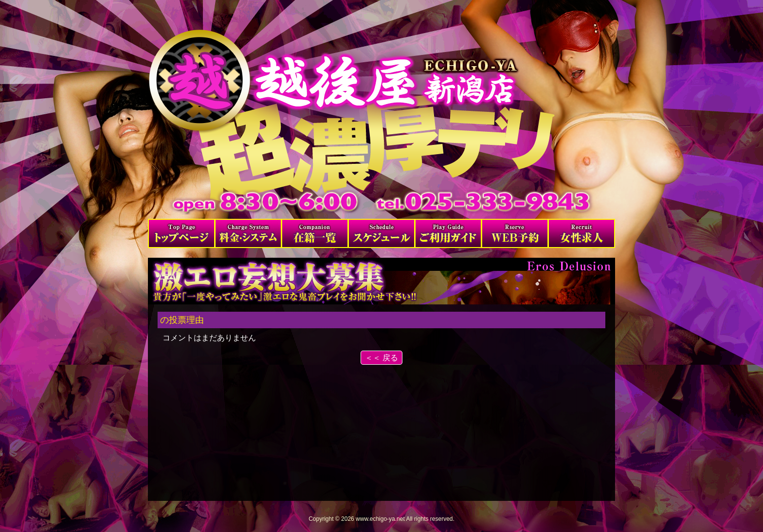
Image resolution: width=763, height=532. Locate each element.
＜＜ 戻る (381, 358)
